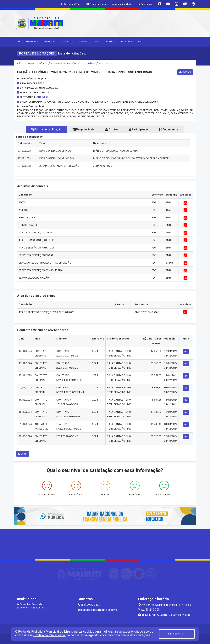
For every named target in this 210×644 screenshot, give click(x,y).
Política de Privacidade (49, 635)
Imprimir (185, 72)
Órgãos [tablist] (112, 129)
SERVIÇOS (83, 42)
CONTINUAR (177, 634)
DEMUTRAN (109, 42)
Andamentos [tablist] (169, 129)
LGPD (139, 42)
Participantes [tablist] (139, 129)
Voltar (23, 454)
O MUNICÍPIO (49, 42)
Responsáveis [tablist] (83, 129)
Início (20, 63)
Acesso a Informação (40, 63)
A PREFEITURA (32, 42)
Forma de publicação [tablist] (46, 129)
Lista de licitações (91, 63)
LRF (96, 42)
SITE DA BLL (43, 97)
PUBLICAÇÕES (126, 42)
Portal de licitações (66, 63)
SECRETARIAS (67, 42)
